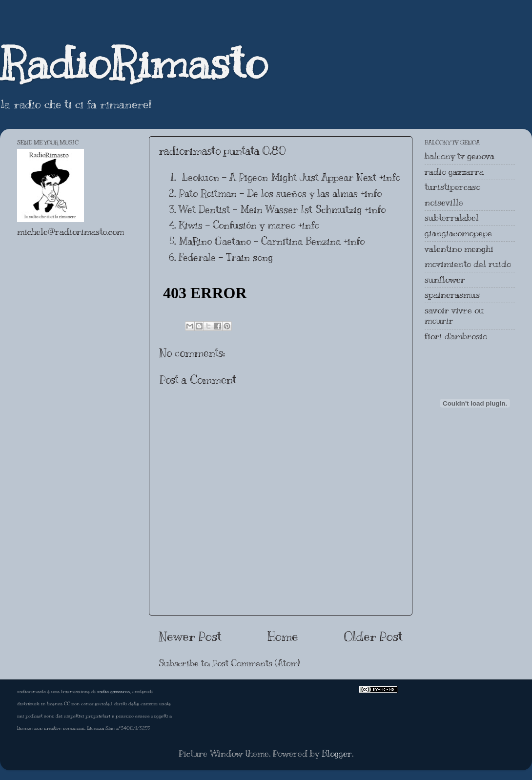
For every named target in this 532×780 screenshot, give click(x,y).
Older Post (373, 636)
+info (390, 177)
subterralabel (452, 218)
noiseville (444, 203)
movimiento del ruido (468, 264)
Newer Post (190, 636)
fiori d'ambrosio (456, 336)
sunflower (445, 280)
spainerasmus (452, 295)
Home (283, 636)
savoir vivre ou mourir (454, 316)
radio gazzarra (454, 172)
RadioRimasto (134, 63)
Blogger (337, 754)
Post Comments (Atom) (256, 663)
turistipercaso (452, 187)
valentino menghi (459, 249)
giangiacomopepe (458, 233)
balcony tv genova (460, 156)
